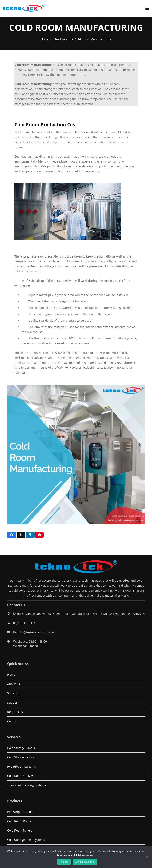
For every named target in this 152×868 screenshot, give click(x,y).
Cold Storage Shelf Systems (26, 840)
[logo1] (24, 8)
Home (11, 675)
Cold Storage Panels (21, 748)
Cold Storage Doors (21, 757)
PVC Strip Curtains (20, 812)
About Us (14, 684)
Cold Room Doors (19, 821)
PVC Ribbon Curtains (22, 766)
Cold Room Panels (20, 830)
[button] (147, 8)
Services (13, 693)
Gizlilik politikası (85, 862)
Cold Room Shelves (20, 776)
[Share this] (12, 535)
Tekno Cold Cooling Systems (27, 785)
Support (13, 702)
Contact (13, 721)
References (15, 712)
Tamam (64, 862)
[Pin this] (39, 535)
